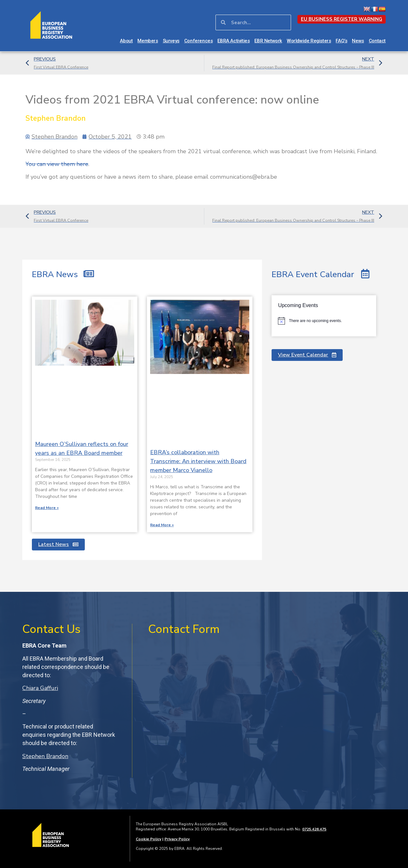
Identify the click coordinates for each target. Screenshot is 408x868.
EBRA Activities (233, 41)
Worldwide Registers (309, 41)
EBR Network (268, 41)
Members (148, 41)
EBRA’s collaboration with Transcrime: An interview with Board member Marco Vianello (198, 461)
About (126, 41)
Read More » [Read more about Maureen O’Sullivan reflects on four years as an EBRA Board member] (47, 508)
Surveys (171, 41)
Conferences (199, 41)
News (358, 41)
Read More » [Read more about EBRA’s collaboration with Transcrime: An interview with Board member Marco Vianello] (162, 525)
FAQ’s (341, 41)
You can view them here (57, 164)
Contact (377, 41)
